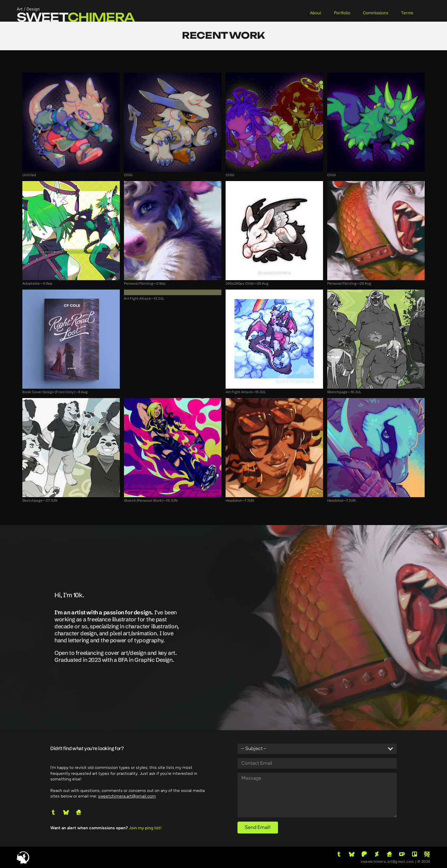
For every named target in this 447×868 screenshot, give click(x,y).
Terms (407, 13)
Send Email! (258, 827)
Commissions (376, 13)
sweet (76, 17)
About (316, 13)
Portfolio (342, 13)
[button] (53, 812)
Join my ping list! (145, 828)
